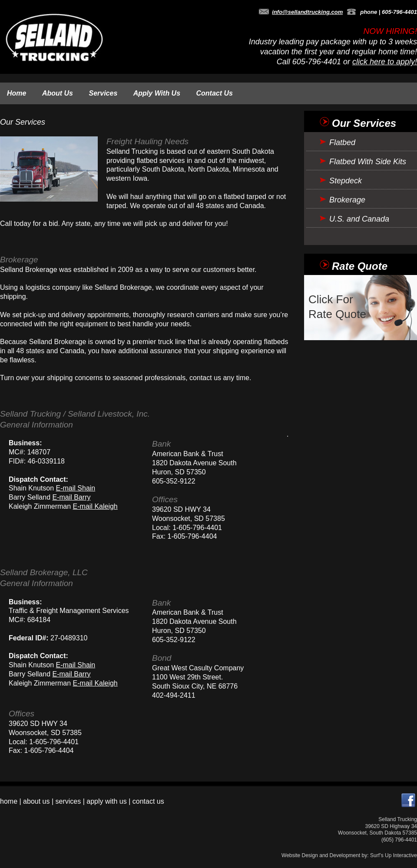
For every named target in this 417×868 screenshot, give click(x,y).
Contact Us (215, 93)
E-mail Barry (72, 497)
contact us (148, 801)
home (9, 801)
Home (17, 93)
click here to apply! (385, 62)
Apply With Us (157, 93)
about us (36, 801)
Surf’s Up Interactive (394, 855)
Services (103, 93)
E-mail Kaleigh (95, 506)
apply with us (107, 801)
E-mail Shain (76, 488)
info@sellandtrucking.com (307, 12)
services (68, 801)
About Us (58, 93)
